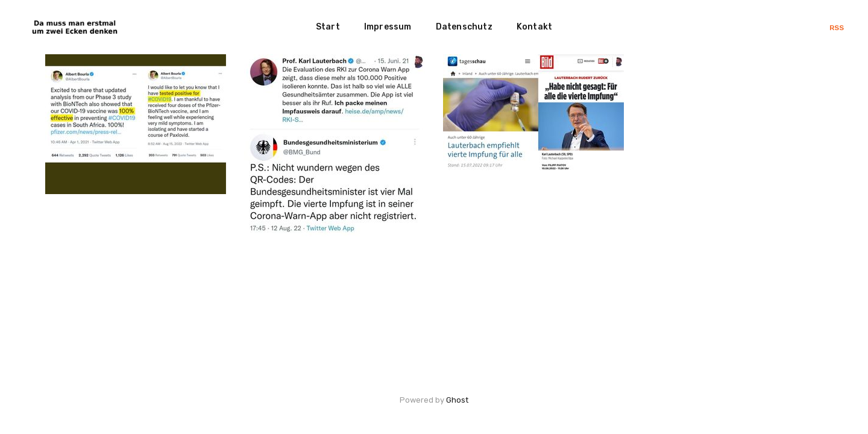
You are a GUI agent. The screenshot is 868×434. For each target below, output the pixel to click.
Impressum (388, 27)
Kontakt (534, 27)
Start (328, 27)
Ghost (457, 400)
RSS (837, 28)
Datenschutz (464, 27)
